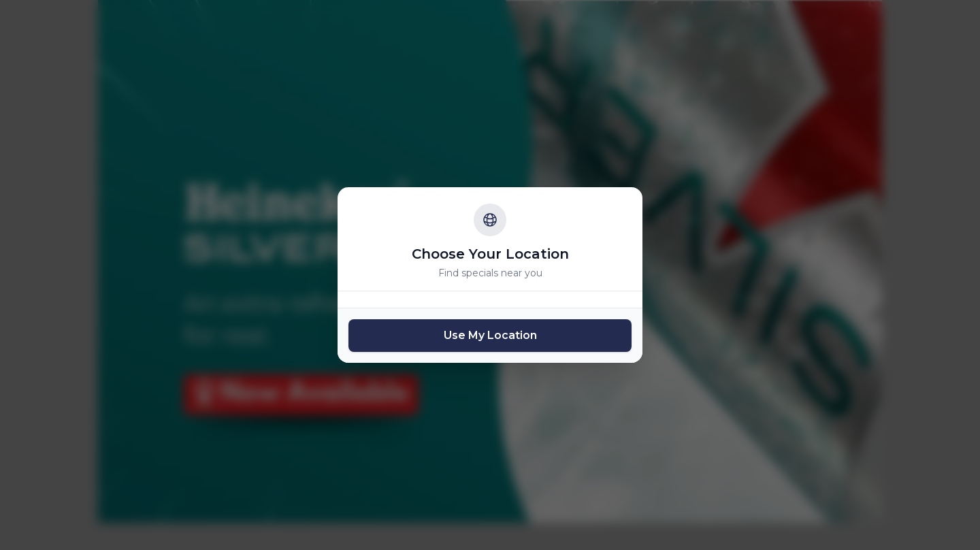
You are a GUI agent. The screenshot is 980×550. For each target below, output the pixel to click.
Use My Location (490, 335)
